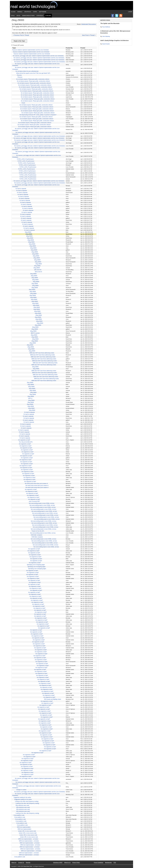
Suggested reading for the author (22, 797)
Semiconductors (28, 16)
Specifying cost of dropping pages (36, 565)
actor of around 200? (34, 501)
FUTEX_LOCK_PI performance (25, 159)
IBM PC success (35, 333)
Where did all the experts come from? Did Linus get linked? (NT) (33, 73)
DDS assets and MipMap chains (53, 699)
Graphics (28, 12)
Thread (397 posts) (18, 45)
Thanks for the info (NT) (38, 531)
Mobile (20, 12)
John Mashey (106, 36)
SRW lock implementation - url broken (28, 839)
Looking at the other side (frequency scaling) (27, 801)
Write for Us (67, 863)
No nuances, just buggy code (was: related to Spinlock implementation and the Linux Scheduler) (38, 56)
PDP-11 (30, 398)
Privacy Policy (76, 863)
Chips (35, 12)
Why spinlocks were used (22, 805)
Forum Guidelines (99, 863)
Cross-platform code (19, 815)
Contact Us (21, 863)
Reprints (28, 863)
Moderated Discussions (89, 24)
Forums (48, 16)
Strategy (40, 16)
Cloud (13, 12)
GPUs (18, 16)
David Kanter (106, 44)
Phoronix (19, 75)
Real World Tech (36, 5)
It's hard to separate (21, 189)
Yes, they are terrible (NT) (26, 442)
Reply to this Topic (19, 41)
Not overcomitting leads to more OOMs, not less (42, 503)
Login (130, 12)
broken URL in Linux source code (27, 831)
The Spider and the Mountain (110, 23)
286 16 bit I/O (38, 270)
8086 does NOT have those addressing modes (42, 353)
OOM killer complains (37, 535)
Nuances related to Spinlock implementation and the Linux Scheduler (31, 50)
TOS (115, 863)
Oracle (23, 103)
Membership (108, 863)
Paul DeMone (106, 27)
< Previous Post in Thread (21, 35)
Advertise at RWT (58, 863)
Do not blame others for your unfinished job (27, 71)
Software (43, 12)
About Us (14, 863)
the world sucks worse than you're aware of (36, 484)
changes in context (21, 790)
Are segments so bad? (24, 440)
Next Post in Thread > (89, 35)
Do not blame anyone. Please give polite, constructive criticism (33, 79)
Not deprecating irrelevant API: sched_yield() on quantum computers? (38, 115)
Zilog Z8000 (28, 232)
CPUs (13, 16)
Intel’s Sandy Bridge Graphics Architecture (114, 40)
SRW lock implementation (24, 827)
